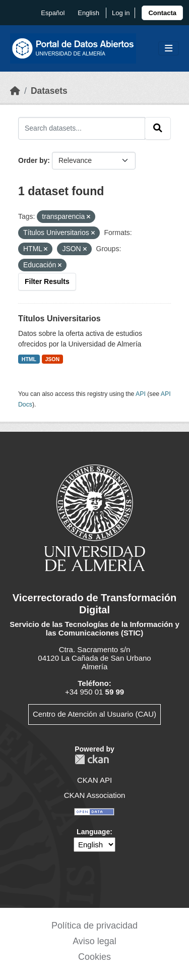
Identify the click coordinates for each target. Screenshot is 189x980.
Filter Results (47, 281)
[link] (162, 13)
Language (93, 832)
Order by (33, 160)
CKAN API (94, 780)
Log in (121, 13)
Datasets (49, 91)
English (88, 13)
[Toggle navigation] (169, 49)
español (53, 13)
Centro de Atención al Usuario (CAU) (94, 714)
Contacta (162, 13)
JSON (53, 359)
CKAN (92, 759)
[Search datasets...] (82, 128)
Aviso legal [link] (94, 941)
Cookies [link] (94, 957)
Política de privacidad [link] (94, 926)
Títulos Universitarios (59, 319)
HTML (29, 359)
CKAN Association (95, 795)
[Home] (15, 91)
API (141, 394)
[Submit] (158, 128)
